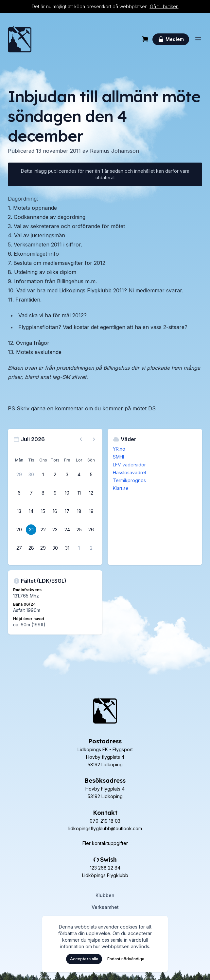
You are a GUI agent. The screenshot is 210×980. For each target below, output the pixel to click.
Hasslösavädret (130, 472)
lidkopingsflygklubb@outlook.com (105, 828)
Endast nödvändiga (126, 959)
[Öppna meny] (198, 39)
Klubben (105, 895)
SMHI (118, 457)
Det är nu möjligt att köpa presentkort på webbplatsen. (105, 6)
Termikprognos (129, 480)
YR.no (119, 449)
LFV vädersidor (129, 465)
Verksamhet (105, 907)
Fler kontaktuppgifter (105, 843)
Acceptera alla (84, 959)
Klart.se (121, 488)
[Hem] (20, 39)
